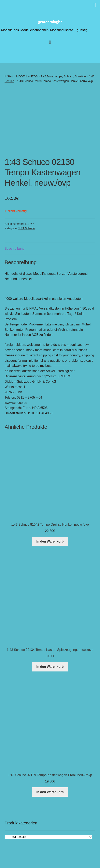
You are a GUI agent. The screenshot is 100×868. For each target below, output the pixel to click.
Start (10, 76)
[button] (58, 855)
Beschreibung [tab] (15, 249)
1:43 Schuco (27, 228)
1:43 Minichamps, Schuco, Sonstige (63, 76)
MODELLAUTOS (27, 76)
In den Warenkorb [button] (50, 541)
